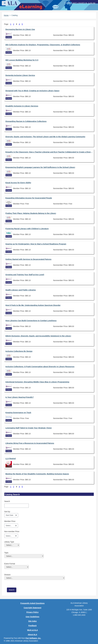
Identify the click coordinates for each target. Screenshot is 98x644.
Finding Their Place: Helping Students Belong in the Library (31, 213)
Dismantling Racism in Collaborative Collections (26, 121)
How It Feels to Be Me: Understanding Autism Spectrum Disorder (33, 305)
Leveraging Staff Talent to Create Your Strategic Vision (29, 428)
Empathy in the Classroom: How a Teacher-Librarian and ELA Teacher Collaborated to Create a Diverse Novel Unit (49, 152)
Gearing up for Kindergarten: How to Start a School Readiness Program (36, 244)
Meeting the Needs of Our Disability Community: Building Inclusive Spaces (37, 474)
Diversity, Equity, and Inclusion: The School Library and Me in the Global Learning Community (45, 137)
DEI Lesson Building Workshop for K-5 (22, 60)
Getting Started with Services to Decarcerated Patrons (28, 259)
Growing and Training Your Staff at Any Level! (25, 275)
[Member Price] (11, 526)
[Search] (17, 506)
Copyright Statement (33, 608)
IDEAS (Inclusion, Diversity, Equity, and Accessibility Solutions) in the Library (38, 336)
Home (6, 15)
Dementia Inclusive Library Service (20, 75)
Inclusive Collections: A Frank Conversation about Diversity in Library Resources (40, 367)
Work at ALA (32, 630)
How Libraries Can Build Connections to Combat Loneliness (31, 321)
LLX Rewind (11, 459)
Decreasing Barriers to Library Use (20, 29)
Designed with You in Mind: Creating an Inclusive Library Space (32, 91)
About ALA (32, 635)
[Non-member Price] (11, 536)
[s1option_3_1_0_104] (11, 515)
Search (7, 501)
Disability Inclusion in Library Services (22, 106)
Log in (92, 3)
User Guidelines (32, 617)
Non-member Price (12, 531)
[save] (12, 590)
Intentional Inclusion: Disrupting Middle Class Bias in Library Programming (37, 382)
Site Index (32, 621)
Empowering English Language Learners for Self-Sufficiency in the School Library (40, 167)
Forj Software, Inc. (33, 638)
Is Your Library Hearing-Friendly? (20, 397)
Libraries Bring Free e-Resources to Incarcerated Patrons (30, 443)
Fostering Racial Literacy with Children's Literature (27, 229)
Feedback (32, 626)
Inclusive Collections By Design (19, 351)
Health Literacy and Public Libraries (21, 290)
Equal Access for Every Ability (18, 183)
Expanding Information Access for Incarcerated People (29, 198)
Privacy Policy (32, 612)
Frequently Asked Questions (32, 603)
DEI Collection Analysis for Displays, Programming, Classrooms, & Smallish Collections (43, 45)
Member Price (10, 521)
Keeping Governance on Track (18, 413)
